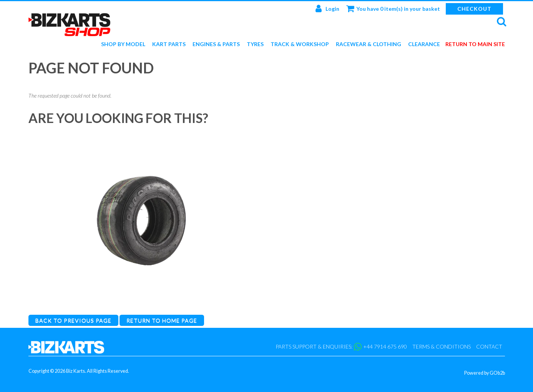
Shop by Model (123, 44)
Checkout (474, 9)
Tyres (255, 44)
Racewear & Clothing (369, 44)
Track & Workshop (300, 44)
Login (327, 8)
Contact (489, 346)
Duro (142, 299)
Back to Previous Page (73, 320)
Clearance (424, 44)
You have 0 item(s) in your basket (393, 8)
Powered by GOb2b (485, 373)
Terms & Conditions (442, 346)
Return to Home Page (162, 320)
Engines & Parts (216, 44)
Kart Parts (169, 44)
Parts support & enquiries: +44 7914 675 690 (341, 347)
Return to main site (475, 44)
